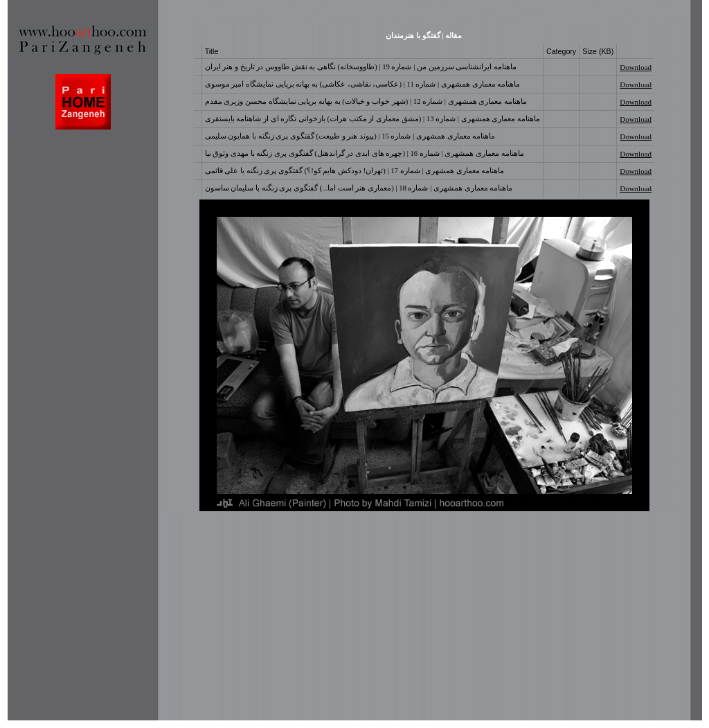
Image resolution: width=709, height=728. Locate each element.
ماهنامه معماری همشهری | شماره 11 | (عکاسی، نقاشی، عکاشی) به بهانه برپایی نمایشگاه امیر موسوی (363, 84)
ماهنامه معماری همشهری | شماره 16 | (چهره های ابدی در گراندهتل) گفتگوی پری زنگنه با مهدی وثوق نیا (365, 153)
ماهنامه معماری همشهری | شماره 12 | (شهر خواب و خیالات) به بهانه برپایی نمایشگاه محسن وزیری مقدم (366, 101)
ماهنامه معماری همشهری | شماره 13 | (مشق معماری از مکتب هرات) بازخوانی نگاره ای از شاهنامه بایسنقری (373, 119)
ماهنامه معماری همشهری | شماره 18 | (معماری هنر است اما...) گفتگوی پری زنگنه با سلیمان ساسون (359, 188)
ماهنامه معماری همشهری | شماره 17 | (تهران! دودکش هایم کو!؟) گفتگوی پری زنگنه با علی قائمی (355, 171)
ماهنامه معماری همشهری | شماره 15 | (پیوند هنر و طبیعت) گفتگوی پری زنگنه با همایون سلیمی (350, 136)
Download (636, 67)
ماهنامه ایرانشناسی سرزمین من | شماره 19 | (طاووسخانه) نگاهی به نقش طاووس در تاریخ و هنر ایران (361, 67)
